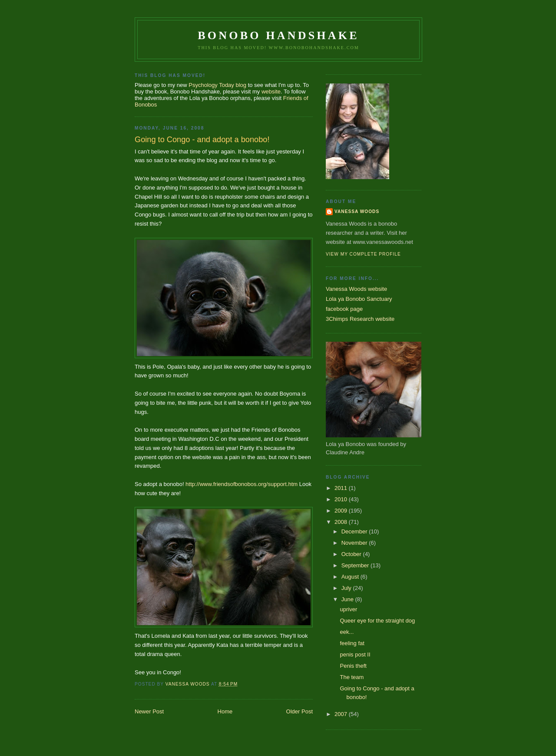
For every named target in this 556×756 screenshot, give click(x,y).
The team (352, 677)
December (355, 531)
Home (225, 711)
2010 (342, 499)
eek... (347, 632)
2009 (342, 511)
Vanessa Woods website (356, 289)
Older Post (300, 711)
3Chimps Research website (360, 319)
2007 (342, 714)
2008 (342, 522)
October (352, 554)
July (347, 588)
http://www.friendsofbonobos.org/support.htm (242, 484)
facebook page (344, 309)
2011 (342, 488)
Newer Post (149, 711)
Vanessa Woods (357, 211)
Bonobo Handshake (278, 35)
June (348, 599)
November (355, 543)
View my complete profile (363, 254)
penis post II (355, 654)
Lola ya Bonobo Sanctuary (359, 299)
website (271, 92)
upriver (348, 609)
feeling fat (352, 643)
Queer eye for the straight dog (377, 621)
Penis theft (353, 666)
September (356, 565)
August (351, 577)
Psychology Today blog (217, 85)
